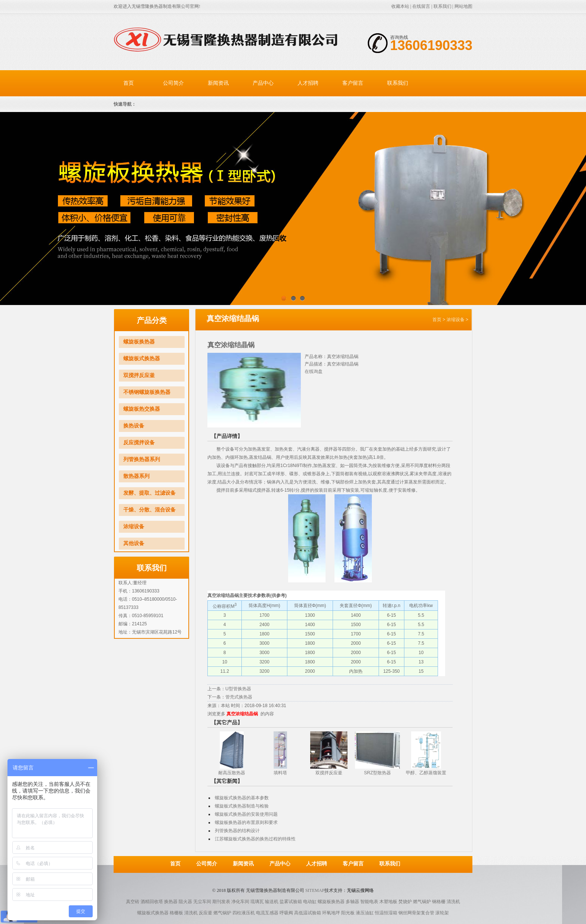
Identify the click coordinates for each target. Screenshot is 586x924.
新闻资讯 (218, 83)
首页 (129, 83)
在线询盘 (314, 371)
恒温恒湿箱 (386, 913)
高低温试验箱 (308, 913)
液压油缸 (365, 913)
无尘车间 (202, 902)
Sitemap (315, 890)
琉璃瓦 (257, 902)
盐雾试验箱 (291, 902)
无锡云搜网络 (360, 890)
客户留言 (353, 83)
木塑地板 (388, 902)
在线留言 (421, 6)
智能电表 (369, 902)
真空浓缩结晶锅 (242, 714)
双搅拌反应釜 (139, 375)
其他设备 (134, 543)
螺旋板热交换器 (142, 409)
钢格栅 (439, 902)
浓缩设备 (134, 527)
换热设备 (134, 426)
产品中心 (263, 83)
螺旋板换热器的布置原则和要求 (246, 822)
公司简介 (173, 83)
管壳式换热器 (239, 697)
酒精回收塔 (152, 902)
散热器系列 (136, 476)
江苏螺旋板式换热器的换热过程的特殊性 (255, 839)
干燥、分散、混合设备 (149, 510)
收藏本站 (400, 6)
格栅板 (176, 913)
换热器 (171, 902)
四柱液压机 (244, 913)
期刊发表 (221, 902)
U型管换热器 (238, 689)
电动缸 (310, 902)
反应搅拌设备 (139, 443)
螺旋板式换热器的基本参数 (242, 798)
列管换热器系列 (142, 459)
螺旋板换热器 (139, 342)
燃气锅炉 (422, 902)
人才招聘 (308, 83)
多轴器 (352, 902)
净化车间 (240, 902)
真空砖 (133, 902)
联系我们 (442, 6)
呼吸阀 (286, 913)
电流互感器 (267, 913)
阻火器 (185, 902)
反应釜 (206, 913)
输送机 (272, 902)
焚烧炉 (405, 902)
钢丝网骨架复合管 (416, 913)
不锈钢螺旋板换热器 (147, 392)
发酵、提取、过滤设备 (149, 493)
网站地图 (463, 6)
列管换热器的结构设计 (237, 831)
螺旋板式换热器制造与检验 (242, 806)
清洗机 (453, 902)
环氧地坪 (331, 913)
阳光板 (348, 913)
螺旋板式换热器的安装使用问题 (246, 814)
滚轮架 (442, 913)
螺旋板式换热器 (142, 359)
